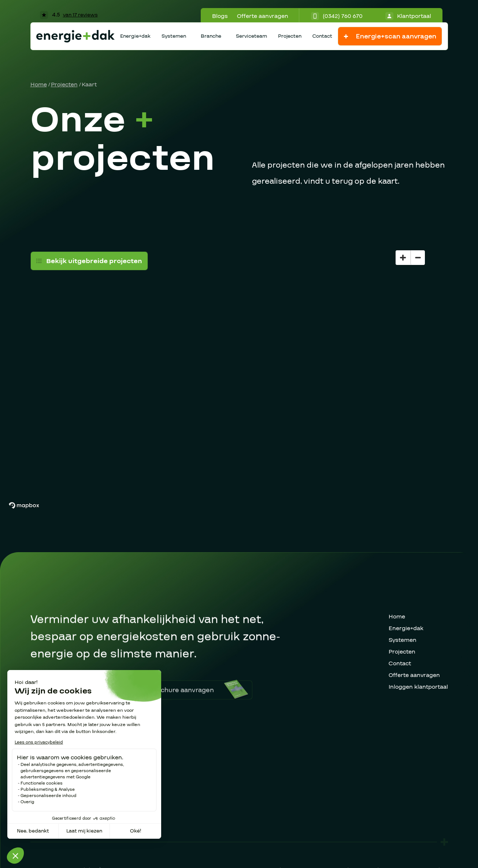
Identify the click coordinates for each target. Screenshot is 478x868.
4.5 (69, 15)
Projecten (290, 36)
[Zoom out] (418, 258)
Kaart (89, 85)
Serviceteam (251, 36)
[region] (239, 365)
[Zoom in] (403, 258)
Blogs (220, 16)
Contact (322, 36)
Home (39, 85)
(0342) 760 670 (337, 16)
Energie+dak (135, 36)
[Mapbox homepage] (24, 506)
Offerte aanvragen (263, 16)
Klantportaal (408, 16)
